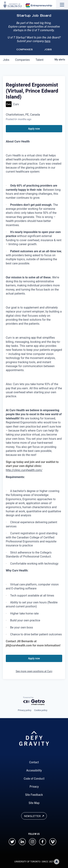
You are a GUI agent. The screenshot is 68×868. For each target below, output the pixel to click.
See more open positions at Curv (34, 671)
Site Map (34, 803)
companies (22, 60)
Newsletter (34, 816)
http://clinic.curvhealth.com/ (24, 470)
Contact (34, 762)
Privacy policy (24, 710)
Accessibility (34, 770)
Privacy (34, 786)
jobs (6, 60)
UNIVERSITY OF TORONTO (27, 861)
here (47, 41)
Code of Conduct (34, 778)
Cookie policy (41, 710)
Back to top (57, 862)
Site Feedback (34, 795)
